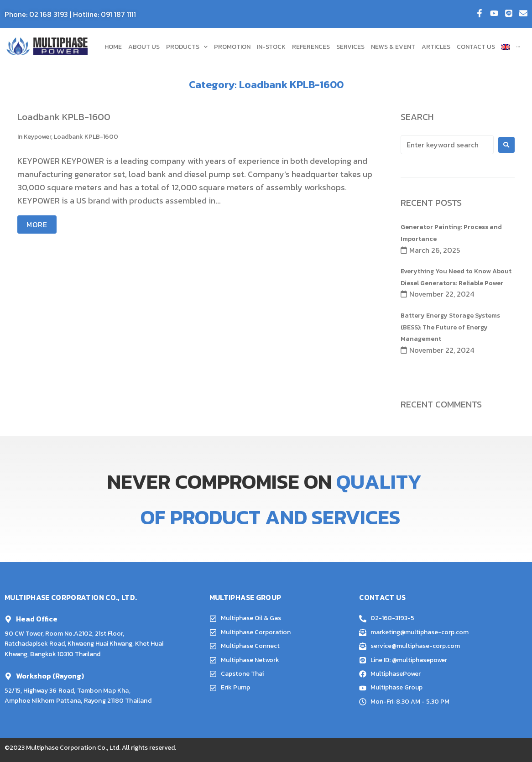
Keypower (37, 137)
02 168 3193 (49, 14)
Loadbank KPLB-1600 (64, 117)
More (37, 224)
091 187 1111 (118, 14)
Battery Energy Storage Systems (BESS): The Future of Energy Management (450, 327)
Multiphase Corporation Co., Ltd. (73, 748)
